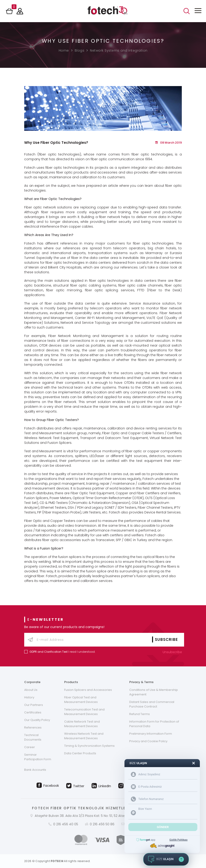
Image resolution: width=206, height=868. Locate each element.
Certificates (33, 712)
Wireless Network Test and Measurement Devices (84, 736)
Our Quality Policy (37, 720)
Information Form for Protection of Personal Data (154, 724)
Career (30, 747)
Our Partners (34, 705)
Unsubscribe (173, 652)
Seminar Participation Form (38, 757)
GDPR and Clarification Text (49, 652)
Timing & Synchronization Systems (89, 746)
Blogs (80, 50)
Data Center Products (80, 753)
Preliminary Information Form (151, 734)
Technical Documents (33, 737)
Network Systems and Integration (119, 50)
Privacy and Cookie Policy (148, 741)
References (33, 727)
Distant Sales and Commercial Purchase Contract (152, 704)
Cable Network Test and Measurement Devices (82, 724)
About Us (31, 690)
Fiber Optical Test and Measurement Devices (81, 700)
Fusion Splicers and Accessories (88, 690)
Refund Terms (140, 714)
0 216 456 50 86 (102, 824)
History (29, 697)
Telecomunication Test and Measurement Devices (84, 712)
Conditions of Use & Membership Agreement (154, 692)
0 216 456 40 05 (66, 824)
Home (64, 50)
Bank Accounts (35, 770)
